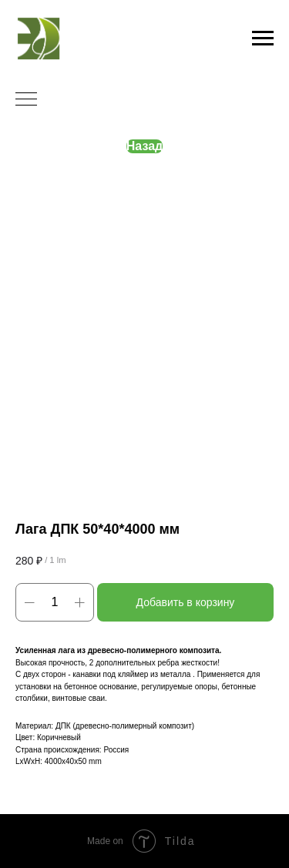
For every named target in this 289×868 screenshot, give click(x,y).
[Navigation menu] (263, 39)
